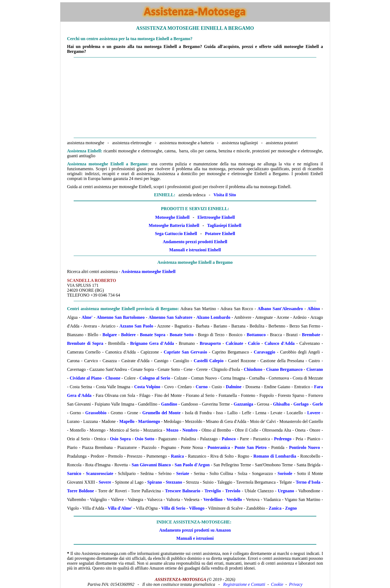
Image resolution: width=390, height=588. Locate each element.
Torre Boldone (81, 491)
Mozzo (172, 430)
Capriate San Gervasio (186, 352)
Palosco (229, 439)
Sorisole (285, 473)
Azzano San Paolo (136, 326)
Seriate (183, 473)
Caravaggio (264, 352)
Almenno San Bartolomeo (121, 317)
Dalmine (234, 387)
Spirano (155, 482)
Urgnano (286, 491)
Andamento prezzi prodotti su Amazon (195, 530)
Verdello (234, 499)
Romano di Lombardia (275, 456)
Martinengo (149, 421)
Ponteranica (219, 447)
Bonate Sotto (182, 335)
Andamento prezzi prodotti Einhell (195, 242)
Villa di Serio (173, 508)
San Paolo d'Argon (192, 465)
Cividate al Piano (86, 378)
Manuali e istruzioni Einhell (195, 250)
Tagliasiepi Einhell (224, 225)
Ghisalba (281, 404)
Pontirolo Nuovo (304, 447)
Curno (201, 387)
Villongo (197, 508)
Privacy (296, 584)
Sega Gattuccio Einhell (176, 234)
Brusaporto (210, 343)
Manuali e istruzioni (195, 538)
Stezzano (174, 482)
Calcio (254, 343)
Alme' (87, 317)
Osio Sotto (145, 439)
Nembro (190, 430)
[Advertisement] (195, 98)
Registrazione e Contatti (244, 584)
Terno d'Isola (308, 482)
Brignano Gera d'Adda (152, 343)
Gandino (169, 404)
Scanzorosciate (100, 473)
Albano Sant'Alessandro (280, 309)
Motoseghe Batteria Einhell (174, 225)
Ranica (177, 456)
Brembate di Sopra (85, 343)
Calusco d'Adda (280, 343)
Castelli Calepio (209, 361)
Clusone (113, 378)
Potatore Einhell (220, 234)
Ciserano (315, 369)
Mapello (127, 421)
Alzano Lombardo (213, 317)
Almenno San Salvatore (170, 317)
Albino (314, 309)
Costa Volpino (147, 387)
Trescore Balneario (183, 491)
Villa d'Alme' (120, 508)
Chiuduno (253, 369)
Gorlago (301, 404)
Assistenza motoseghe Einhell (148, 271)
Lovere (314, 413)
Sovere (105, 482)
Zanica (275, 508)
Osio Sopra (120, 439)
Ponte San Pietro (251, 447)
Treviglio (213, 491)
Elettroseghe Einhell (216, 217)
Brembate (311, 335)
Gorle (318, 404)
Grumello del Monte (162, 413)
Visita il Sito (225, 195)
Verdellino (213, 499)
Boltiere (128, 335)
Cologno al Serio (155, 378)
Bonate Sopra (152, 335)
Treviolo (233, 491)
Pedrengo (283, 439)
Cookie (277, 584)
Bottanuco (256, 335)
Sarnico (74, 473)
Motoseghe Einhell (172, 217)
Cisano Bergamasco (284, 369)
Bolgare (110, 335)
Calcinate (234, 343)
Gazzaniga (243, 404)
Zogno (291, 508)
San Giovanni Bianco (151, 465)
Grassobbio (96, 413)
